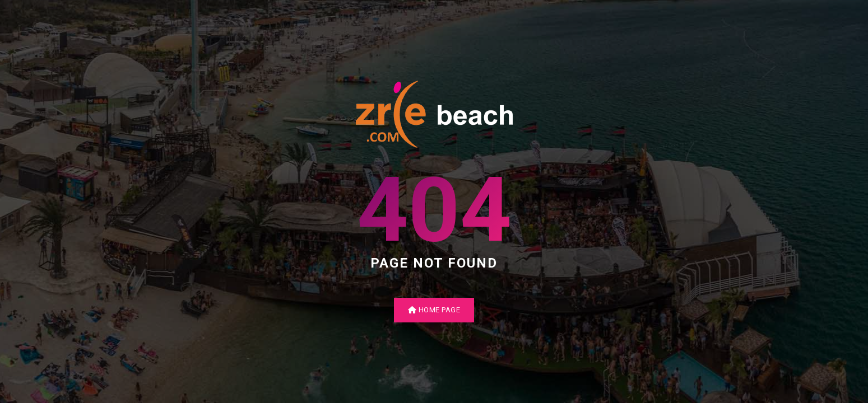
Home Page (434, 310)
